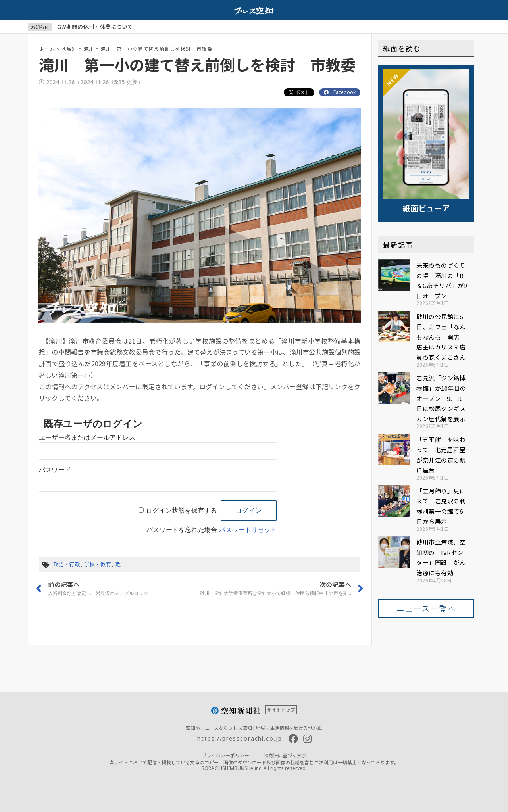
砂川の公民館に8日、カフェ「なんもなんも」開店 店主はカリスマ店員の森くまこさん (441, 337)
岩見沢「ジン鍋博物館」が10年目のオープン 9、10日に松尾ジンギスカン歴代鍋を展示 (441, 398)
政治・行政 (67, 564)
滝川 (89, 49)
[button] (426, 609)
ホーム (47, 49)
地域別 (69, 49)
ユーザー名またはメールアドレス (87, 437)
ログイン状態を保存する (181, 510)
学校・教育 (98, 564)
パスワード (55, 470)
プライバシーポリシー (225, 755)
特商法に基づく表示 (285, 755)
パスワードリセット (248, 530)
